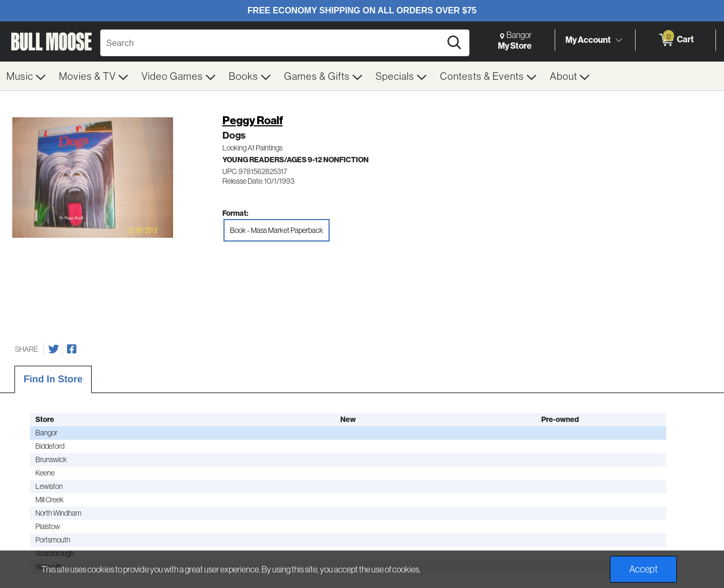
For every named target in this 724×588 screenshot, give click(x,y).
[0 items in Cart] (676, 40)
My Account (588, 40)
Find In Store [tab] (53, 379)
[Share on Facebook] (72, 349)
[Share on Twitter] (54, 349)
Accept (643, 569)
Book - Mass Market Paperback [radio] (277, 230)
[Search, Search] (272, 43)
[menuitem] (26, 76)
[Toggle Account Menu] (618, 40)
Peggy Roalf (253, 120)
